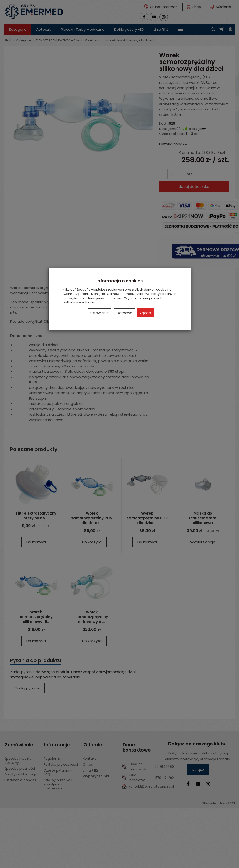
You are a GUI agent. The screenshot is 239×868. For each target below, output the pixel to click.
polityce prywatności (79, 302)
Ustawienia (100, 313)
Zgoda (145, 313)
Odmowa (124, 313)
